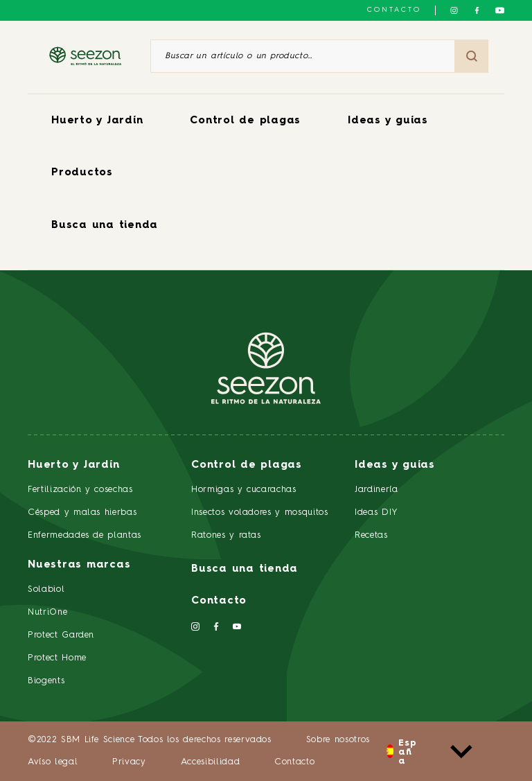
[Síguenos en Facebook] (477, 10)
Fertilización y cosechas (80, 490)
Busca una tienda (105, 226)
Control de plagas (245, 121)
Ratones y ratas (226, 535)
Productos (82, 173)
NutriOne (47, 612)
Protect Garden (61, 635)
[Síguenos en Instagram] (454, 10)
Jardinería (376, 490)
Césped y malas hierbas (82, 512)
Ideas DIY (376, 512)
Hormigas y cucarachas (244, 490)
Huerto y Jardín (97, 121)
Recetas (371, 535)
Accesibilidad (210, 762)
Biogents (46, 681)
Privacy (129, 762)
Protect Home (57, 658)
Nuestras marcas (79, 565)
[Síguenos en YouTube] (500, 10)
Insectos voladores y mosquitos (260, 512)
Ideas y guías (388, 121)
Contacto (394, 10)
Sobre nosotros (338, 740)
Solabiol (46, 589)
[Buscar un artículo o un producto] (303, 56)
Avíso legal (53, 762)
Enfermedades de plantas (85, 535)
